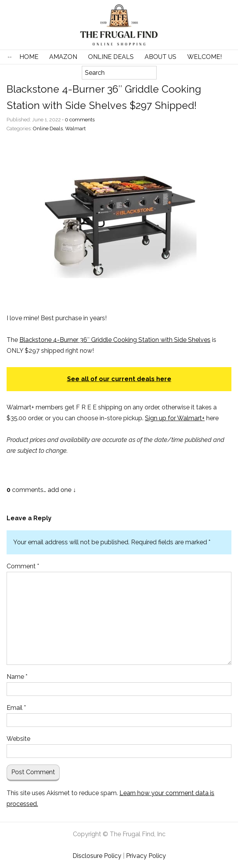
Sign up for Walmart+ (175, 418)
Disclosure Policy (97, 856)
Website (18, 739)
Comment (23, 566)
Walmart (75, 129)
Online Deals (111, 57)
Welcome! (204, 57)
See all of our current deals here (119, 379)
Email (16, 708)
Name (17, 677)
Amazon (63, 57)
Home (29, 57)
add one (59, 490)
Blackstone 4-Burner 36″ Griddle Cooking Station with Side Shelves (115, 340)
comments (80, 120)
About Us (160, 57)
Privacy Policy (146, 856)
